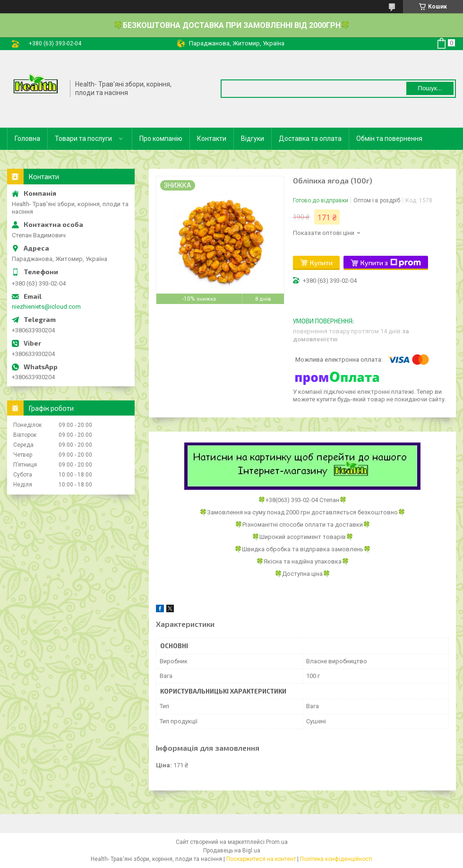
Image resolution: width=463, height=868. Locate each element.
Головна (27, 139)
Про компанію (161, 139)
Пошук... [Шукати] (430, 88)
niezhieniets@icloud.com (46, 307)
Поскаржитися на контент (261, 859)
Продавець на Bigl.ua (232, 851)
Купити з (391, 263)
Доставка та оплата (310, 139)
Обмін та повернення (389, 139)
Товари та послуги (83, 139)
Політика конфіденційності (336, 859)
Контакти (212, 139)
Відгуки (253, 139)
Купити (321, 263)
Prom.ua (277, 842)
